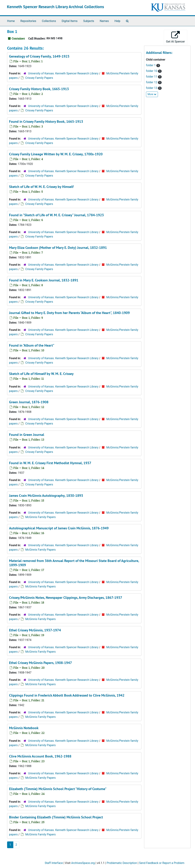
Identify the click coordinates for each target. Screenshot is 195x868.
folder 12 (152, 82)
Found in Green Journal (27, 435)
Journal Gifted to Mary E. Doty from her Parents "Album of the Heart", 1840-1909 (69, 313)
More (152, 94)
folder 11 (152, 77)
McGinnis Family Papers (40, 517)
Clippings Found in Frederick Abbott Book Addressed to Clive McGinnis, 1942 (67, 695)
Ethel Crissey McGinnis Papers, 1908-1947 (40, 663)
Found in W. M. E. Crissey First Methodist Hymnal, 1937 (50, 463)
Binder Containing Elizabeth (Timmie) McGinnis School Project (56, 817)
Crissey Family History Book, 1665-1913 (39, 89)
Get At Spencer (175, 37)
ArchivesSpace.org (83, 863)
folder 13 (152, 88)
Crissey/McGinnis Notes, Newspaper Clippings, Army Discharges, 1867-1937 (66, 598)
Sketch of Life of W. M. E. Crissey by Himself (41, 187)
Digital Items (69, 21)
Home (11, 21)
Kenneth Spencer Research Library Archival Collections (55, 7)
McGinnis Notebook (24, 728)
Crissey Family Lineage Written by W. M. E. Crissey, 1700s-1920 (56, 154)
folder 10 (152, 71)
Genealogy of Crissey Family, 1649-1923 (39, 56)
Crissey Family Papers (39, 78)
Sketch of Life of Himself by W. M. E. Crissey (41, 374)
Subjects (89, 21)
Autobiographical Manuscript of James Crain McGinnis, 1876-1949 (59, 528)
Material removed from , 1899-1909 (74, 563)
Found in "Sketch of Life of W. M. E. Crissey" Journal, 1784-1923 (56, 215)
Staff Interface (54, 863)
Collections (49, 21)
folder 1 (151, 65)
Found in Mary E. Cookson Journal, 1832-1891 (44, 280)
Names (104, 21)
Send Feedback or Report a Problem (162, 863)
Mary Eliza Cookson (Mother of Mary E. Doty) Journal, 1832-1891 (58, 248)
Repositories (28, 21)
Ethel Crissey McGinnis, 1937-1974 (35, 630)
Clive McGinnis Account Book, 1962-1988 (40, 756)
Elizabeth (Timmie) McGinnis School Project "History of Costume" (58, 789)
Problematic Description (122, 863)
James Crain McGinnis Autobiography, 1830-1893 (46, 496)
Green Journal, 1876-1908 (29, 402)
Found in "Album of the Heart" (32, 345)
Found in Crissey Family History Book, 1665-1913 (46, 121)
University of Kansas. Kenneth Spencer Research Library (63, 73)
